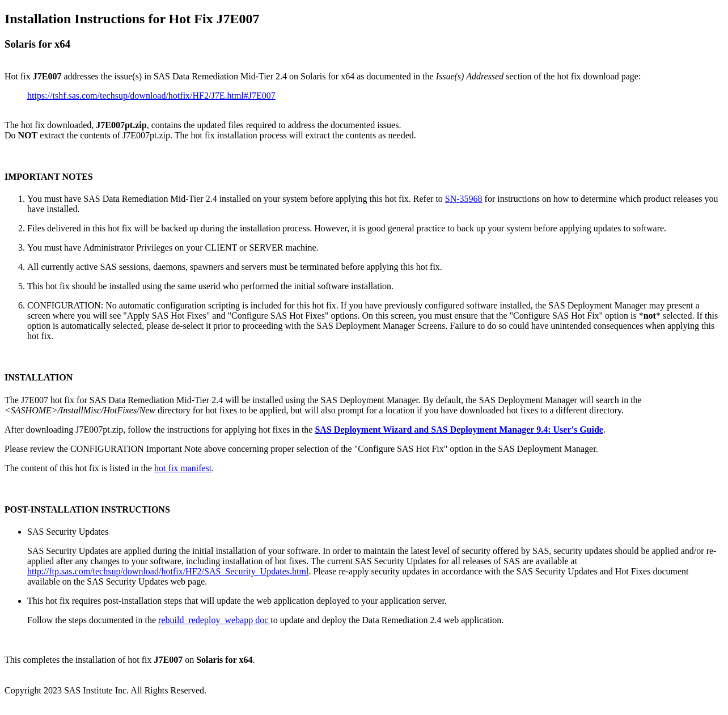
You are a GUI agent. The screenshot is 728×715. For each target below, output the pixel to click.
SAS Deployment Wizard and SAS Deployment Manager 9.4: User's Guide (459, 430)
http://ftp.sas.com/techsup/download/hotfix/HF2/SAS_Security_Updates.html (168, 571)
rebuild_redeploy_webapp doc (214, 620)
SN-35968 (464, 199)
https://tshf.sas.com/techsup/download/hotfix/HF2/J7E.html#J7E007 (151, 96)
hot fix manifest (183, 468)
